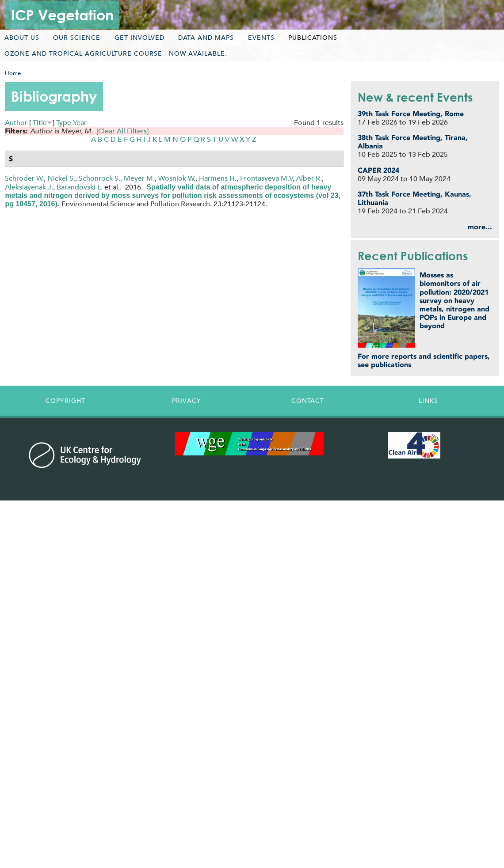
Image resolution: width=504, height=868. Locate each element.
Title (40, 123)
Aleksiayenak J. (29, 187)
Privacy (187, 401)
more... (480, 227)
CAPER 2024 (378, 170)
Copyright (65, 401)
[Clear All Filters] (122, 131)
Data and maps (206, 38)
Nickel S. (61, 178)
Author (16, 123)
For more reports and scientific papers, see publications (424, 360)
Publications (313, 38)
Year (80, 123)
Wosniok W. (177, 178)
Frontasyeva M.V (267, 178)
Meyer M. (139, 178)
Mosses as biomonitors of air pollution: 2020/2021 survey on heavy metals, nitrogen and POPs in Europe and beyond (454, 300)
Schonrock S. (99, 178)
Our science (77, 38)
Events (261, 38)
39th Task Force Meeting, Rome (411, 114)
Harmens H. (218, 178)
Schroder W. (24, 178)
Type (64, 123)
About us (22, 38)
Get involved (139, 38)
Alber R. (309, 178)
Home (13, 73)
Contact (308, 401)
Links (428, 401)
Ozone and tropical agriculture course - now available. (116, 53)
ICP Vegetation (62, 15)
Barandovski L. (80, 187)
